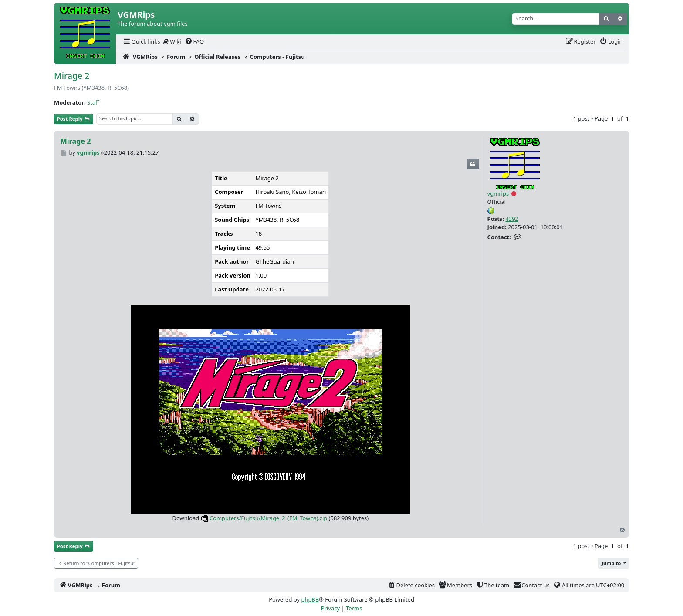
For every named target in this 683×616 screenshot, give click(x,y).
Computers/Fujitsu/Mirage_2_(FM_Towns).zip (264, 518)
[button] (614, 563)
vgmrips (498, 193)
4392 (512, 219)
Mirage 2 (72, 76)
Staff (93, 102)
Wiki (172, 41)
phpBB (310, 599)
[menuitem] (141, 42)
